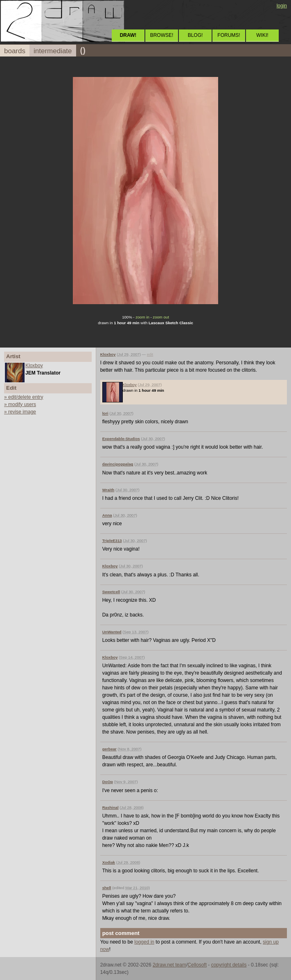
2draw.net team (169, 965)
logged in (144, 942)
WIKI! (262, 35)
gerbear (109, 749)
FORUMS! (229, 35)
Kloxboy (34, 366)
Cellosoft (197, 965)
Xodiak (109, 862)
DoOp (108, 782)
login (282, 6)
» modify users (20, 404)
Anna (107, 515)
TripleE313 (112, 541)
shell (107, 888)
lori (105, 413)
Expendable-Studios (121, 439)
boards (15, 51)
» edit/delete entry (24, 397)
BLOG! (195, 35)
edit (150, 354)
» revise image (20, 412)
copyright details (229, 965)
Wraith (108, 490)
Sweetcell (111, 592)
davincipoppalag (118, 464)
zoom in (142, 317)
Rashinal (111, 807)
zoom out (161, 317)
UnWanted (112, 632)
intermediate (53, 51)
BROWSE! (162, 35)
